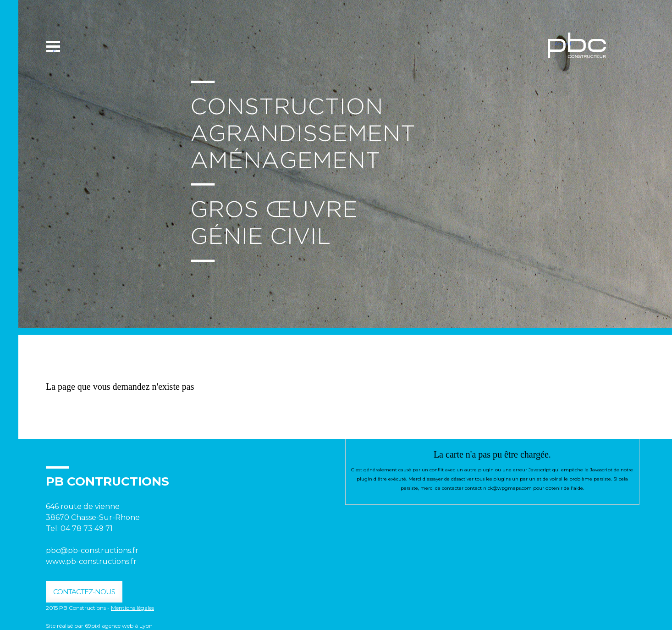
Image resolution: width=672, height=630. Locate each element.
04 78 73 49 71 (88, 528)
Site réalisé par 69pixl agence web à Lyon (99, 626)
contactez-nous (84, 592)
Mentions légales (132, 608)
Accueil (563, 44)
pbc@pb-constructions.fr (92, 550)
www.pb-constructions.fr (91, 561)
